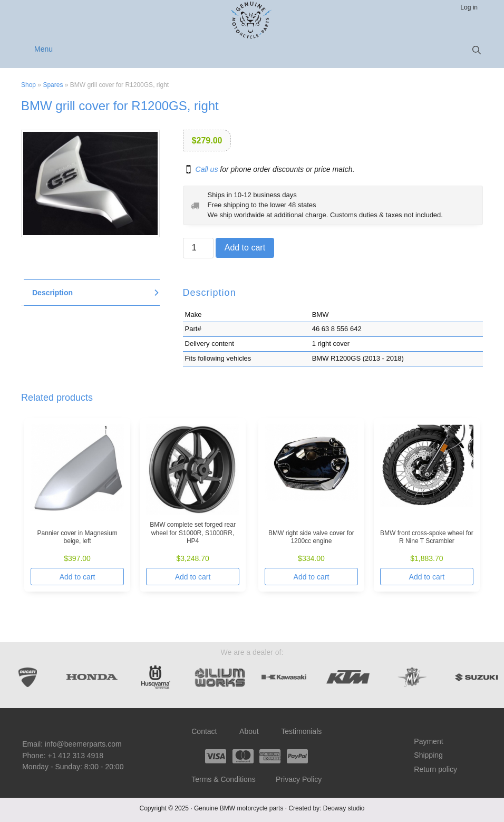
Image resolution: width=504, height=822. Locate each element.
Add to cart (245, 248)
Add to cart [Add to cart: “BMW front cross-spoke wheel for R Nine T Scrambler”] (427, 577)
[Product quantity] (198, 248)
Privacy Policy (299, 779)
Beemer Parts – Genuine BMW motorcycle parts (252, 20)
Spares (53, 85)
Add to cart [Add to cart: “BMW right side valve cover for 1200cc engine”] (312, 577)
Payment (428, 741)
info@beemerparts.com (83, 744)
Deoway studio (344, 808)
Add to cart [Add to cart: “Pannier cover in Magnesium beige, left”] (77, 577)
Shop (28, 85)
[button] (477, 50)
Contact (204, 731)
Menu (43, 49)
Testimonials (301, 731)
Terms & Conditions (223, 779)
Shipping (428, 755)
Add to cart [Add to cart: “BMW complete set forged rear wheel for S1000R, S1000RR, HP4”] (193, 577)
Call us (207, 169)
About (249, 731)
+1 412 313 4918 (75, 756)
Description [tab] (52, 293)
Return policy (435, 769)
